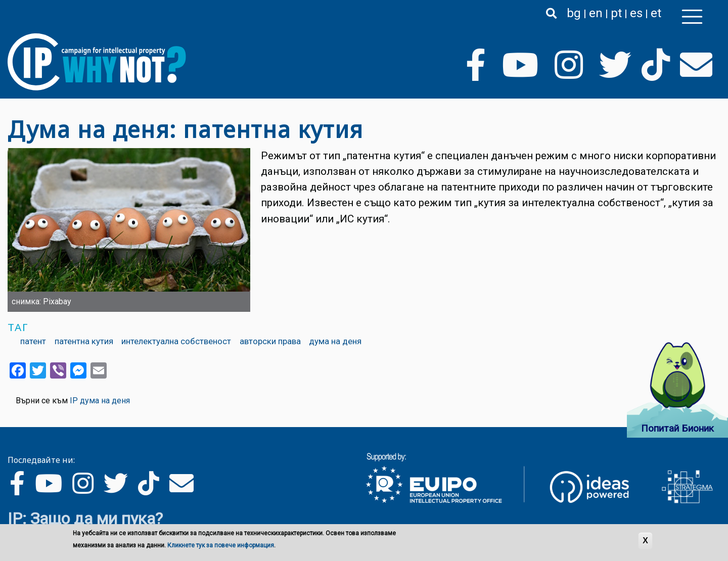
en (596, 13)
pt (616, 13)
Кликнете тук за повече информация (221, 545)
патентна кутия (84, 341)
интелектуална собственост (176, 341)
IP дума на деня (100, 401)
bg (574, 13)
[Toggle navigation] (692, 17)
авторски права (270, 341)
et (656, 13)
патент (33, 341)
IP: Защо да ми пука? (85, 519)
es (636, 13)
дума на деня (335, 341)
